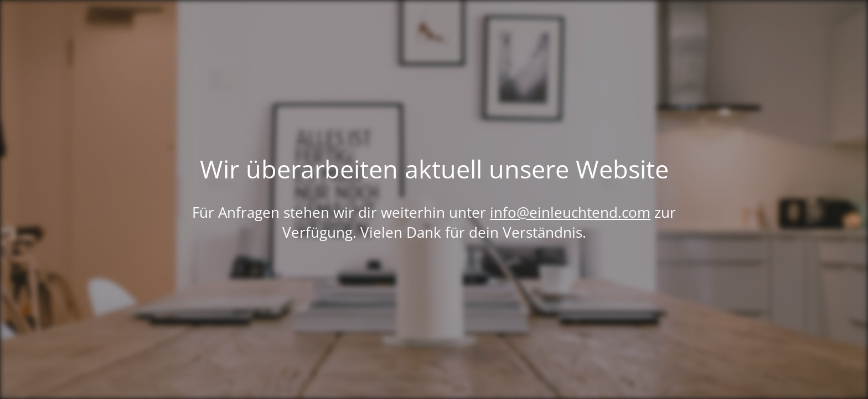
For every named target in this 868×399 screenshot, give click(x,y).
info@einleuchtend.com (570, 212)
